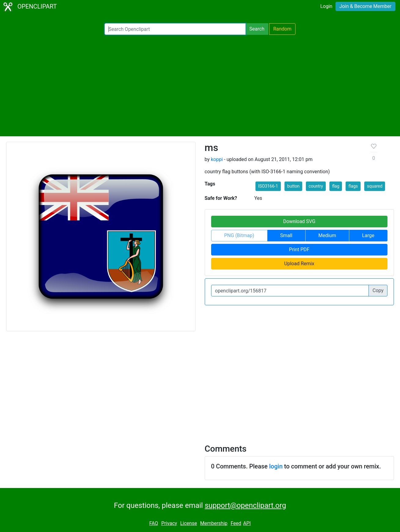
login (276, 466)
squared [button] (375, 186)
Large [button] (368, 235)
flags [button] (353, 186)
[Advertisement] (200, 86)
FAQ (154, 523)
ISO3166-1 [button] (268, 186)
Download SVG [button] (299, 221)
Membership (214, 523)
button (293, 186)
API (247, 523)
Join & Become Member (365, 6)
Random (282, 29)
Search (257, 29)
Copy (378, 290)
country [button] (316, 186)
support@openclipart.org (245, 505)
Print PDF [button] (299, 249)
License (189, 523)
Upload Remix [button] (299, 264)
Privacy (169, 523)
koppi (217, 159)
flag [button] (336, 186)
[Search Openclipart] (175, 29)
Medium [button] (327, 235)
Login (326, 6)
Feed (236, 523)
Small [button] (286, 235)
